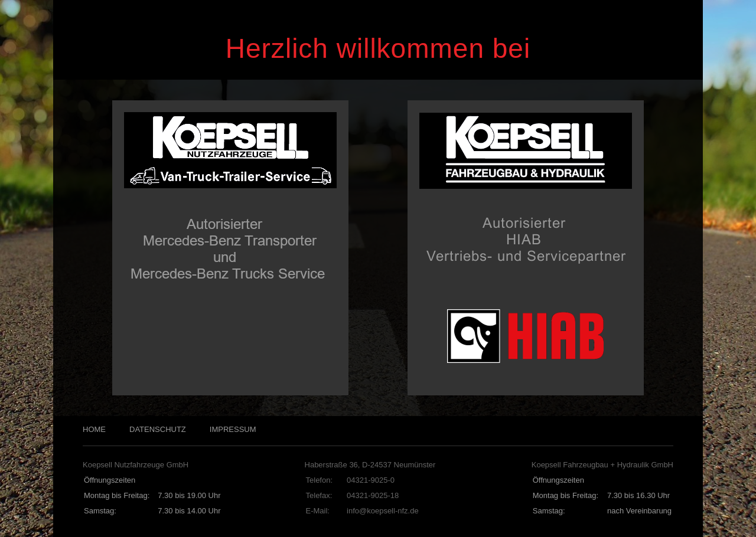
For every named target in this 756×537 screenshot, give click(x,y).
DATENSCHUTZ (158, 429)
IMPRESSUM (233, 429)
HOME (94, 429)
